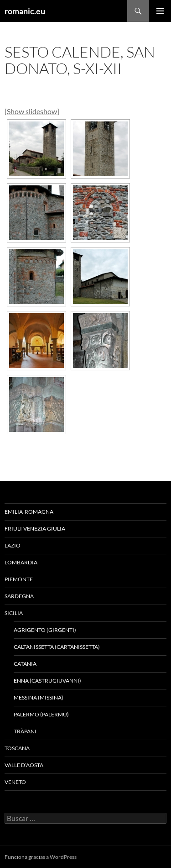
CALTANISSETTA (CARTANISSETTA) (57, 647)
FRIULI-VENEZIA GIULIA (35, 529)
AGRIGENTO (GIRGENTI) (45, 630)
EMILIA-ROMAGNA (29, 512)
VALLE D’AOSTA (24, 765)
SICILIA (14, 613)
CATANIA (25, 664)
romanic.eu (25, 11)
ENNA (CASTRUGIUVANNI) (47, 681)
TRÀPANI (25, 731)
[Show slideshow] (32, 111)
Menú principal (160, 11)
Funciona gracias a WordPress (41, 857)
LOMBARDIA (21, 562)
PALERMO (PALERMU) (41, 714)
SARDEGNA (19, 596)
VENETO (15, 782)
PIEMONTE (19, 579)
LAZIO (13, 545)
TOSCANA (17, 748)
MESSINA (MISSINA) (39, 697)
